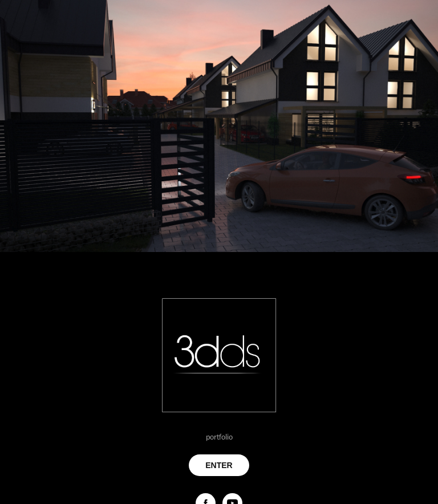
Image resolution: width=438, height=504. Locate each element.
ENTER (219, 465)
